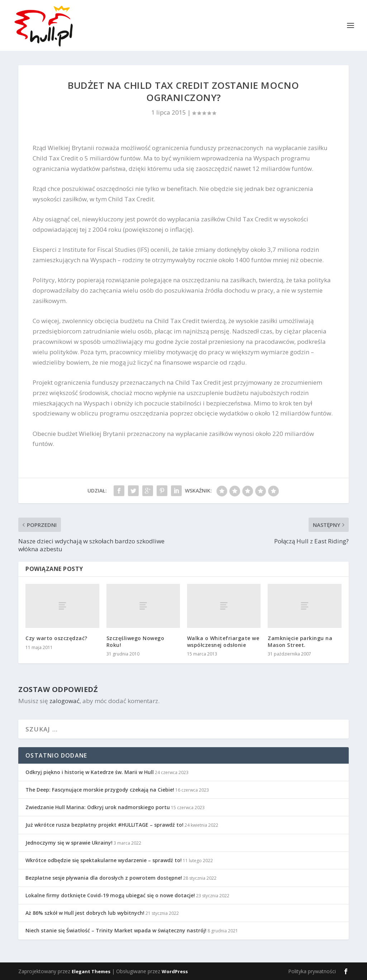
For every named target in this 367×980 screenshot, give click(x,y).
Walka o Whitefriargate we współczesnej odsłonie (223, 641)
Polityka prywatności (312, 971)
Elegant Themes (91, 971)
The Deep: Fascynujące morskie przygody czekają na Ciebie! (100, 790)
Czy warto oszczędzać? (56, 638)
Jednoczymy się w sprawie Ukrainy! (69, 843)
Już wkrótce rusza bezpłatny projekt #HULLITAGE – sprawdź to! (104, 825)
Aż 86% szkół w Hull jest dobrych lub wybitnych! (85, 913)
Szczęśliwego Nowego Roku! (135, 641)
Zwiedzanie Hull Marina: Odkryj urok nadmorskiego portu (98, 807)
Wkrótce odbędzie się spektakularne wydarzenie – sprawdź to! (104, 860)
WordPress (175, 971)
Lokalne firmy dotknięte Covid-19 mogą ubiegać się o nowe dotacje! (110, 895)
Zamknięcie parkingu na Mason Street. (300, 641)
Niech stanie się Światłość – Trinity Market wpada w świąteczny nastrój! (116, 930)
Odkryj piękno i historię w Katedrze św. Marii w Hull (90, 772)
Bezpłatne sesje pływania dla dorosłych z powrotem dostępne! (104, 878)
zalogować (65, 701)
